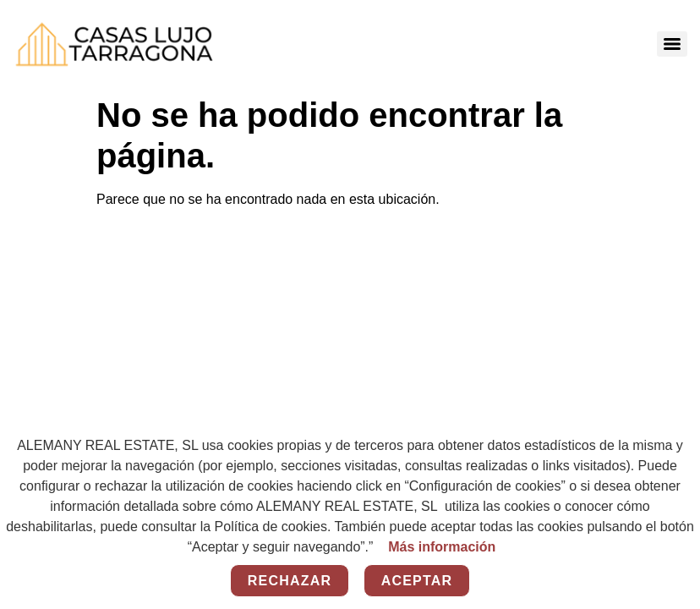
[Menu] (672, 44)
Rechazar (290, 581)
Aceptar (417, 581)
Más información (442, 547)
